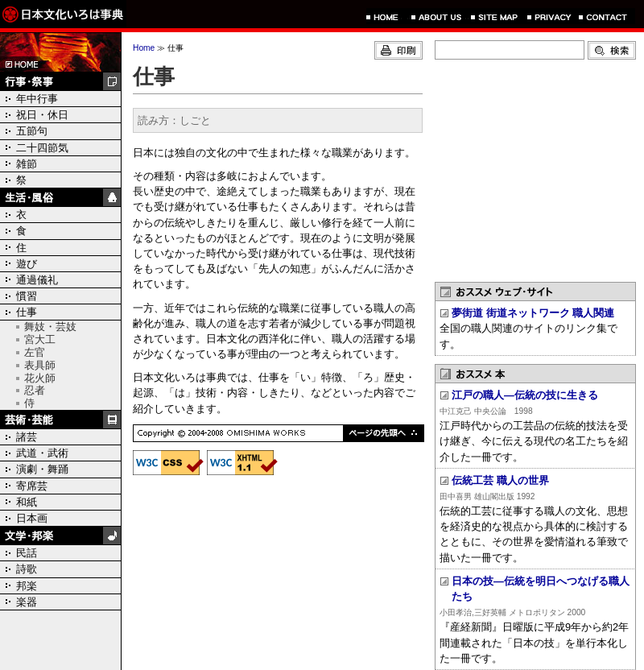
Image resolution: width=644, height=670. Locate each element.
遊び (27, 264)
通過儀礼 (37, 280)
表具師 (40, 365)
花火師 (40, 378)
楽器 (27, 602)
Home (144, 48)
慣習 (27, 296)
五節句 (32, 131)
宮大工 (40, 339)
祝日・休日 (42, 115)
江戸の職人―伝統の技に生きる (525, 395)
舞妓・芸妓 (50, 327)
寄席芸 (32, 486)
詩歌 (27, 569)
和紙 (27, 502)
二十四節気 (42, 148)
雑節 (27, 164)
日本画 (32, 518)
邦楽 (27, 586)
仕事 (27, 312)
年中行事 (37, 99)
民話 (27, 553)
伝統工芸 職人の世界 (500, 480)
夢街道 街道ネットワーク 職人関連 (533, 313)
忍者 (35, 390)
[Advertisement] (535, 169)
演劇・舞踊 (42, 469)
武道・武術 (42, 453)
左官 (35, 352)
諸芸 (27, 437)
